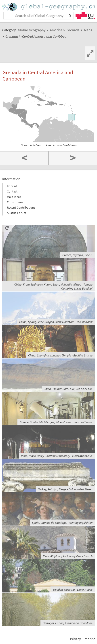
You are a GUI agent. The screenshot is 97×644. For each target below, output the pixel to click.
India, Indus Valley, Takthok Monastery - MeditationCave (57, 456)
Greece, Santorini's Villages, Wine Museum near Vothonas (56, 422)
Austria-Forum (17, 213)
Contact (12, 191)
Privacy (75, 639)
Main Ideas (14, 197)
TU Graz (85, 15)
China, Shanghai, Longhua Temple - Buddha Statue (60, 355)
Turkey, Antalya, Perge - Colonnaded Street (65, 489)
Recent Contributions (21, 207)
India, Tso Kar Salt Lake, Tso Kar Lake (69, 389)
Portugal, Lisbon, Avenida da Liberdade (68, 623)
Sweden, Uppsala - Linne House (73, 590)
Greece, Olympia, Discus (77, 255)
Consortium (15, 202)
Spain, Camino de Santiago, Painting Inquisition (62, 523)
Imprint (12, 186)
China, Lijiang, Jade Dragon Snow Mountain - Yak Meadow (56, 322)
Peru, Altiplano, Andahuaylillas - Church (68, 556)
